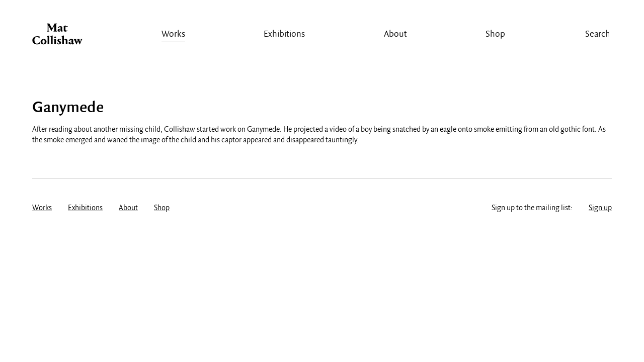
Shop (495, 34)
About (395, 34)
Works (173, 34)
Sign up (600, 208)
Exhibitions (284, 34)
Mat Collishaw (57, 37)
